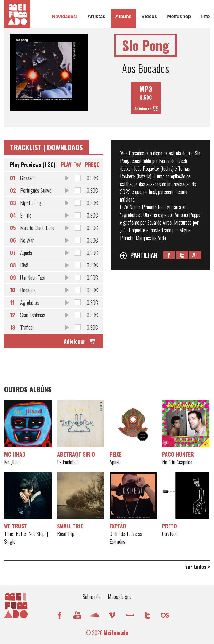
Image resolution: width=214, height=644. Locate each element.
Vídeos (149, 16)
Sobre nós (92, 596)
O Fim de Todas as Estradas (126, 538)
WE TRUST (16, 526)
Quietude (170, 534)
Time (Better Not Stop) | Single (26, 538)
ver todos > (198, 567)
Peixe (115, 454)
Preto (169, 526)
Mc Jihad (15, 454)
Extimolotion (68, 462)
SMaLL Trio (70, 526)
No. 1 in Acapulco (177, 462)
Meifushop (179, 16)
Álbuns (123, 16)
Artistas (96, 16)
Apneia (115, 462)
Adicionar (143, 109)
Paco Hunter (178, 454)
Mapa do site (120, 596)
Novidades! (65, 16)
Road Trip (66, 534)
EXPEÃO (118, 526)
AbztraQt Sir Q (76, 454)
